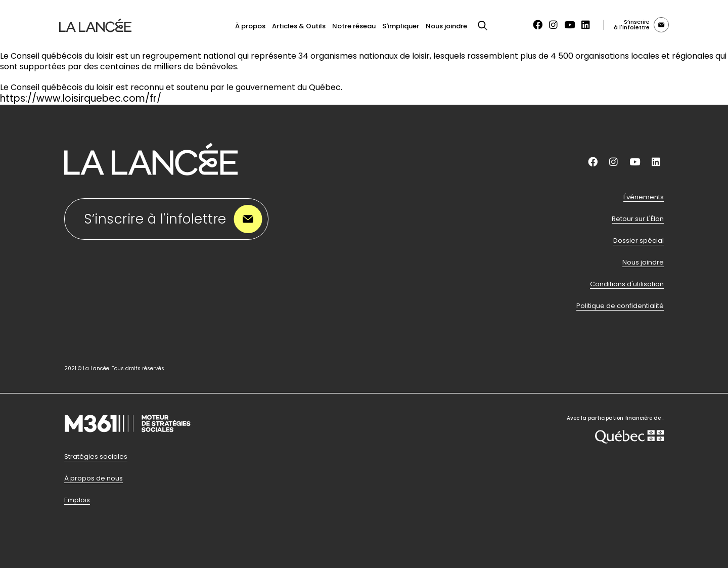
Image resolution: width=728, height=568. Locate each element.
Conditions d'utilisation (627, 284)
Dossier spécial (639, 241)
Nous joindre (446, 26)
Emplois (77, 500)
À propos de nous (94, 478)
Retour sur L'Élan (638, 219)
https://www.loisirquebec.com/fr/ (81, 98)
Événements (644, 197)
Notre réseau (354, 26)
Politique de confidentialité (620, 306)
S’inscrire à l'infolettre (174, 219)
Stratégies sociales (96, 457)
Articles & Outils (299, 26)
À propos (250, 26)
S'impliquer (401, 26)
